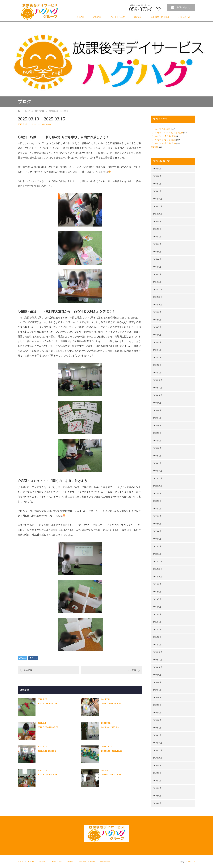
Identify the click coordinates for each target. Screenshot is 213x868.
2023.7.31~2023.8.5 (47, 751)
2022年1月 (157, 554)
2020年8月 (157, 682)
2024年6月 (157, 335)
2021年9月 (157, 584)
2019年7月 (157, 781)
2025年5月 (157, 252)
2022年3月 (157, 539)
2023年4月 (157, 441)
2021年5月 (157, 614)
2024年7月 (157, 327)
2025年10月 (157, 214)
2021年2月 (157, 637)
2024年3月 (157, 357)
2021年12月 (157, 561)
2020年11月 (157, 660)
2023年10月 (157, 395)
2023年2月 (157, 456)
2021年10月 (157, 577)
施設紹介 (138, 17)
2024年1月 (157, 373)
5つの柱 (81, 17)
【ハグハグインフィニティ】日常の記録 (167, 133)
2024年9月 (157, 312)
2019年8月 (157, 773)
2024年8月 (157, 320)
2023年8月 (157, 410)
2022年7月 (157, 509)
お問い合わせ (184, 7)
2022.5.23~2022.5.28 (111, 775)
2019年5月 (157, 796)
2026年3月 (157, 176)
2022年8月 (157, 501)
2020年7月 (157, 690)
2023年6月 (157, 425)
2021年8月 (157, 592)
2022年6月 (157, 516)
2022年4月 (157, 531)
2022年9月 (157, 493)
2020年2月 (157, 728)
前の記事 (28, 670)
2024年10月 (157, 305)
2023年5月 (157, 433)
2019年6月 (157, 788)
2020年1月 (157, 735)
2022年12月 (157, 471)
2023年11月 (157, 388)
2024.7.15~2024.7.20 (111, 704)
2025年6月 (157, 244)
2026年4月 (157, 169)
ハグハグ (192, 861)
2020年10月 (157, 667)
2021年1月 (157, 645)
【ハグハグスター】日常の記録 (163, 143)
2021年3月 (157, 629)
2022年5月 (157, 524)
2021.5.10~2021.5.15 (48, 775)
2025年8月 (157, 229)
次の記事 (132, 670)
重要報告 (154, 147)
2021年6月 (157, 607)
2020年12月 (157, 652)
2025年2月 (157, 274)
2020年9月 (157, 675)
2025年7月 (157, 237)
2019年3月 (157, 803)
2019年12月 (157, 743)
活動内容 (97, 17)
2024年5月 (157, 342)
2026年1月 (157, 191)
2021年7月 (157, 599)
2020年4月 (157, 713)
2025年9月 (157, 221)
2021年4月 (157, 622)
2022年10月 (157, 486)
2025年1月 (157, 282)
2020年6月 (157, 697)
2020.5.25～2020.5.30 (48, 727)
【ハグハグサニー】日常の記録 (163, 136)
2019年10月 (157, 758)
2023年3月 (157, 448)
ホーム (20, 861)
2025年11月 (157, 206)
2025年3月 (157, 267)
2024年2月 (157, 365)
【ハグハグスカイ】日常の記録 (163, 140)
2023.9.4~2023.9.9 (110, 727)
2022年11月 (157, 478)
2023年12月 (157, 380)
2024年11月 (157, 297)
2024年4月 (157, 350)
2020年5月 (157, 705)
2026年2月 (157, 184)
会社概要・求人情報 (160, 17)
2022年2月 (157, 546)
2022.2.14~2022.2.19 (48, 704)
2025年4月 (157, 259)
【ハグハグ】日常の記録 (41, 124)
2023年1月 (157, 463)
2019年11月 (157, 750)
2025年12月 (157, 199)
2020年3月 (157, 720)
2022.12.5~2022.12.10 (112, 751)
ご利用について (118, 17)
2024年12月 (157, 289)
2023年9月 (157, 403)
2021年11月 (157, 569)
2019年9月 (157, 765)
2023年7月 (157, 418)
